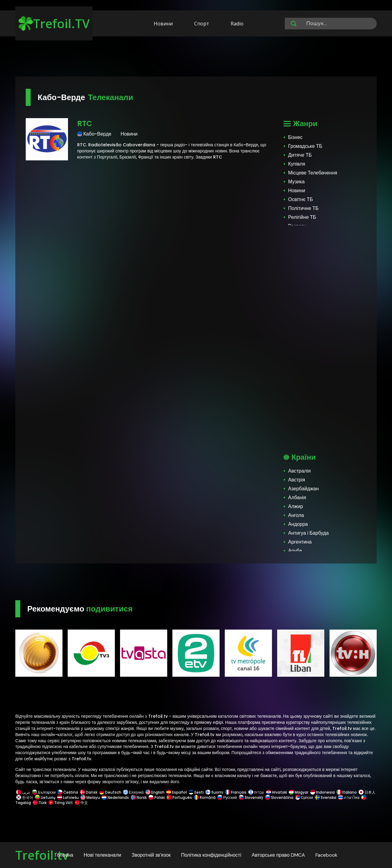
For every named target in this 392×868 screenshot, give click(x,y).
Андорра (298, 524)
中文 (81, 803)
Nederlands (115, 797)
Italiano (347, 792)
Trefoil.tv (42, 855)
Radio (237, 24)
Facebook (326, 855)
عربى (23, 792)
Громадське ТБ (305, 146)
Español (177, 792)
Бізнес (295, 137)
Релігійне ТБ (302, 217)
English (155, 792)
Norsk (139, 797)
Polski (157, 797)
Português (179, 797)
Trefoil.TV (54, 23)
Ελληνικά (133, 792)
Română (205, 797)
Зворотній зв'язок (151, 855)
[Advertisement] (196, 58)
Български (44, 792)
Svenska (326, 797)
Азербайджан (303, 489)
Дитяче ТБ (300, 155)
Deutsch (110, 792)
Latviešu (68, 797)
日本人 (367, 792)
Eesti (196, 792)
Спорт (202, 24)
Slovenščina (279, 797)
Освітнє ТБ (301, 199)
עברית (256, 792)
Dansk (89, 792)
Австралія (300, 471)
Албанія (297, 498)
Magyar (299, 792)
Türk (40, 803)
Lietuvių (45, 797)
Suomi (214, 792)
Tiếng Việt (61, 803)
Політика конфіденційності (211, 855)
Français (236, 792)
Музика (296, 182)
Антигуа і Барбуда (309, 533)
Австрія (297, 480)
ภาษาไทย (349, 797)
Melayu (90, 797)
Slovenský (251, 797)
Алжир (296, 506)
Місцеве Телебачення (313, 173)
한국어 (25, 797)
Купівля (297, 164)
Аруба (295, 551)
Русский (227, 797)
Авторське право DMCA (278, 855)
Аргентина (300, 542)
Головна (64, 855)
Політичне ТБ (303, 208)
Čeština (68, 792)
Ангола (296, 515)
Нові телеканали (102, 855)
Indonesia (322, 792)
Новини (163, 24)
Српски (304, 797)
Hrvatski (277, 792)
